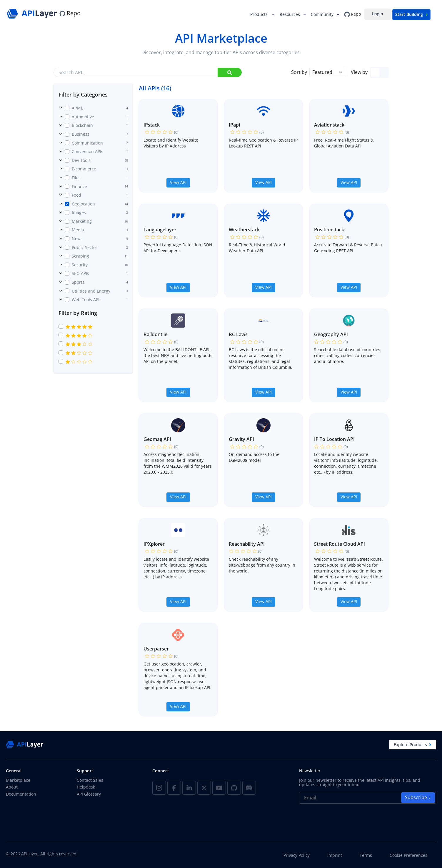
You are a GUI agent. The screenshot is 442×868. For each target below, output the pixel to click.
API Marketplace (221, 38)
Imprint (335, 855)
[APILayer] (32, 13)
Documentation (21, 794)
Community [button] (323, 14)
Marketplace (18, 780)
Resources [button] (290, 14)
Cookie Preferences (408, 855)
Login (378, 14)
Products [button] (260, 14)
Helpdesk (86, 787)
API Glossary (89, 794)
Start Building (411, 14)
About (12, 787)
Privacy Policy (297, 855)
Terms (366, 855)
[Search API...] (148, 72)
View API (178, 182)
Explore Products (413, 745)
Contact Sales (90, 780)
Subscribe (418, 797)
